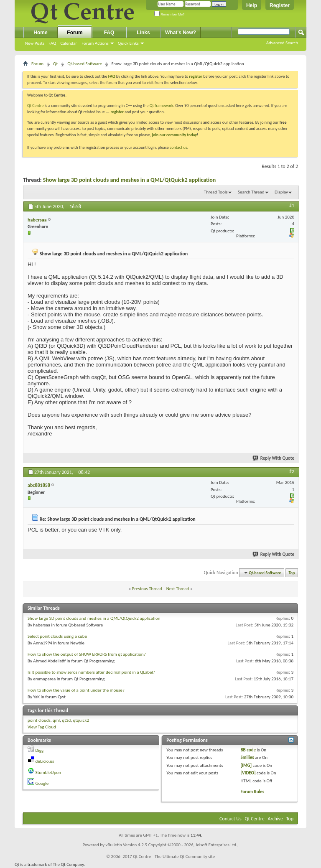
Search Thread (251, 192)
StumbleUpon (48, 773)
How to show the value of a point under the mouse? (76, 690)
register (117, 112)
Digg (40, 750)
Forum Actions (95, 43)
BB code (248, 750)
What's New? (181, 33)
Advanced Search (282, 43)
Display (281, 192)
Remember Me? (169, 14)
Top (292, 573)
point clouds (39, 720)
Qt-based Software (85, 64)
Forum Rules (252, 792)
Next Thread (178, 589)
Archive (275, 819)
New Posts (35, 43)
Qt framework (162, 106)
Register (280, 5)
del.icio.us (45, 761)
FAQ (52, 43)
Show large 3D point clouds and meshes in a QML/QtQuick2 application (130, 180)
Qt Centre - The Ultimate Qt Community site (174, 857)
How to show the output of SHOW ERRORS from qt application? (87, 654)
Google (42, 783)
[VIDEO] (248, 773)
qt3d (66, 720)
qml (56, 720)
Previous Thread (147, 589)
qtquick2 (81, 720)
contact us (178, 147)
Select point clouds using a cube (57, 636)
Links (143, 33)
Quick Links (128, 43)
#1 (292, 206)
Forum (75, 33)
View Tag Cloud (42, 727)
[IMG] (246, 765)
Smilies (247, 757)
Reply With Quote (274, 458)
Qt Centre (36, 106)
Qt (55, 64)
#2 (292, 471)
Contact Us (231, 819)
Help (252, 5)
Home (40, 33)
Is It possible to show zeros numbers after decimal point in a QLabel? (91, 672)
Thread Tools (216, 192)
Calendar (69, 43)
